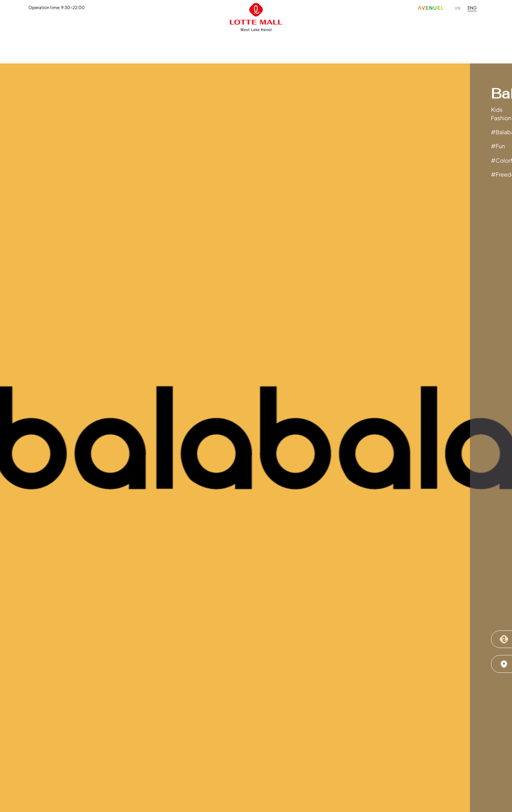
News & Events (239, 47)
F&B (105, 47)
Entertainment (143, 47)
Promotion (191, 47)
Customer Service (323, 47)
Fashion (74, 47)
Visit (279, 47)
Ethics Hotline (429, 47)
